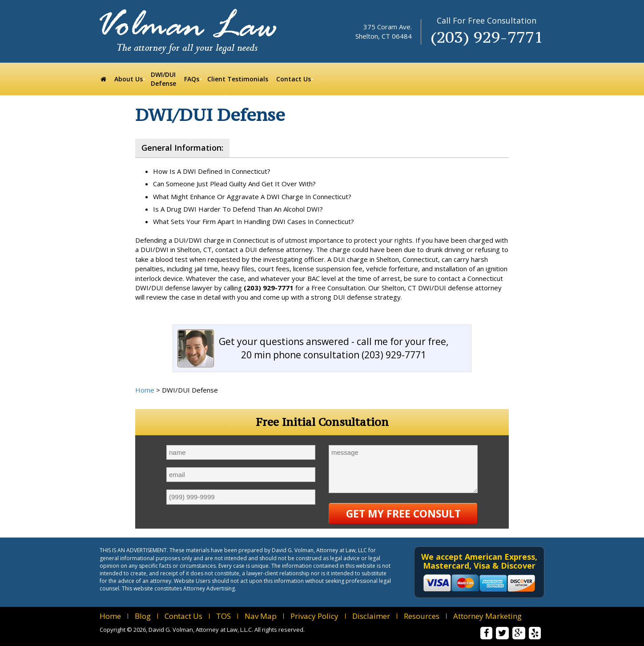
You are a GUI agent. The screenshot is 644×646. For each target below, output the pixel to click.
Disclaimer (371, 616)
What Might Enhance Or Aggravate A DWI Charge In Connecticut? (252, 197)
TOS (223, 616)
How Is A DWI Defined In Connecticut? (212, 171)
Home (145, 390)
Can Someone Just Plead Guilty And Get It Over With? (234, 184)
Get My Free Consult (403, 514)
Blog (143, 616)
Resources (422, 616)
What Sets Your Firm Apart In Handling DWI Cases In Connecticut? (254, 221)
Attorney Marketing (487, 616)
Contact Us (183, 616)
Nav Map (261, 616)
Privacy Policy (314, 616)
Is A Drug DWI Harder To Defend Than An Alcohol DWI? (238, 209)
